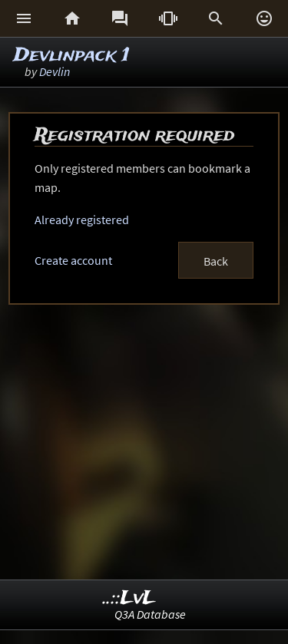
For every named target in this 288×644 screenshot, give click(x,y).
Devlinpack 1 (72, 56)
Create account (73, 260)
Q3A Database (150, 614)
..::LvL (129, 598)
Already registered (82, 220)
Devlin (55, 71)
